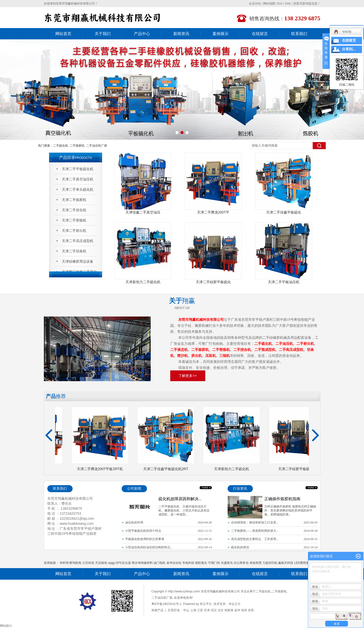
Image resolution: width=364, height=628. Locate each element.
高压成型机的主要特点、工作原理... (255, 539)
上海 (193, 610)
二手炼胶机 (77, 146)
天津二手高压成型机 (78, 241)
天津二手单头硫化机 (78, 189)
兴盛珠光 (227, 563)
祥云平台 (206, 604)
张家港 (229, 610)
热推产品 (157, 610)
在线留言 (260, 34)
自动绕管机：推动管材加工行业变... (255, 522)
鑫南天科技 (286, 563)
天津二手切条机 (74, 251)
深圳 (244, 610)
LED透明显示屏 (305, 563)
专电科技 (188, 563)
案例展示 (221, 34)
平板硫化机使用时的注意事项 (145, 539)
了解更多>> (188, 376)
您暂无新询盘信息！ (307, 4)
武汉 (214, 610)
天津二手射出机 (74, 231)
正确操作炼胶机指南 (282, 499)
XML (288, 4)
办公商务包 (241, 563)
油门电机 (159, 563)
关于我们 (103, 34)
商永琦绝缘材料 (142, 563)
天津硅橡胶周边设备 (78, 261)
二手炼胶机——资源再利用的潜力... (255, 531)
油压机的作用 (134, 522)
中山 (186, 610)
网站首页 (63, 34)
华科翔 (64, 563)
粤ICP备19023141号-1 (166, 604)
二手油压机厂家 (97, 146)
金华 (237, 610)
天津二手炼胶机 (74, 200)
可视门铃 (214, 563)
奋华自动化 (174, 563)
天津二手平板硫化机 (78, 169)
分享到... (349, 49)
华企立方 (235, 604)
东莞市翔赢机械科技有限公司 (75, 4)
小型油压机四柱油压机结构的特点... (149, 547)
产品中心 (142, 34)
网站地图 (269, 4)
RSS (280, 4)
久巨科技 (88, 563)
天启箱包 (101, 563)
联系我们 (299, 34)
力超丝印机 (270, 563)
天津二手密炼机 (74, 220)
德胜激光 (201, 563)
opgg (111, 563)
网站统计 (6, 626)
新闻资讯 (181, 34)
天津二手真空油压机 (78, 179)
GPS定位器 (123, 563)
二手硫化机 (61, 146)
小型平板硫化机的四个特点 (143, 531)
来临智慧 (256, 563)
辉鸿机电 (75, 563)
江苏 (200, 610)
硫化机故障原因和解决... (180, 499)
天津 (207, 610)
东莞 (251, 610)
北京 (221, 610)
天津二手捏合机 (74, 210)
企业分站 (255, 4)
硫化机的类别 (240, 547)
